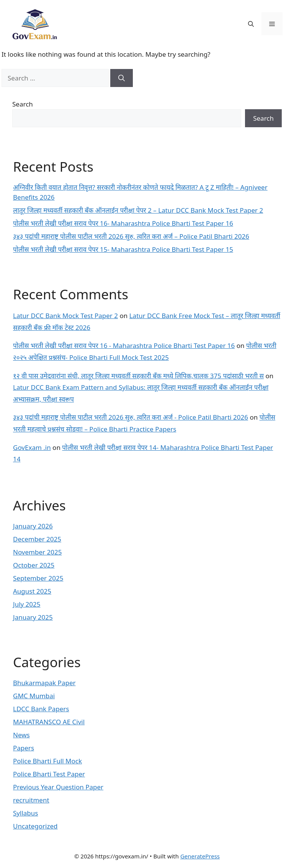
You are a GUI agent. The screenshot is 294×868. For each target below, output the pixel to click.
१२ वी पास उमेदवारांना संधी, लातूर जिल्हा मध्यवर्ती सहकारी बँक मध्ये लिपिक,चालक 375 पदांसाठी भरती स (138, 376)
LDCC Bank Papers (41, 709)
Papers (24, 748)
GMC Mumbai (34, 696)
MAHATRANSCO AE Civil (49, 722)
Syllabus (25, 813)
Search (23, 104)
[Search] (122, 78)
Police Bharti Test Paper (49, 774)
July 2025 (27, 604)
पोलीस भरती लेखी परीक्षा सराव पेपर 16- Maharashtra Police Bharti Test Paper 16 (123, 223)
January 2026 (33, 526)
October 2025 (34, 565)
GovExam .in (32, 447)
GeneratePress (200, 856)
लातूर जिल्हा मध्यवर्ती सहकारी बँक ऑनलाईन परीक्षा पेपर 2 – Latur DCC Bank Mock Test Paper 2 (138, 210)
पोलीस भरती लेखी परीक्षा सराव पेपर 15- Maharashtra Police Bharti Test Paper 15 (123, 249)
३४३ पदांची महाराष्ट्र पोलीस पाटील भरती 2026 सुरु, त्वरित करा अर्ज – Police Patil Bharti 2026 (131, 236)
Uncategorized (35, 826)
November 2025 (37, 552)
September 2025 (38, 578)
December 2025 (37, 539)
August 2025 (32, 591)
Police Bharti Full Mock (47, 761)
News (21, 735)
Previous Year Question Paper (58, 787)
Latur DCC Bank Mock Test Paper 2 (65, 316)
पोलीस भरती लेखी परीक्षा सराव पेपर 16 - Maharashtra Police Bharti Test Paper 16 (124, 345)
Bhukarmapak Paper (44, 683)
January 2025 (33, 617)
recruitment (31, 800)
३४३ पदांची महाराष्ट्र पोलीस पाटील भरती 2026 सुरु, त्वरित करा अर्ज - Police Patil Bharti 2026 (131, 417)
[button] (251, 24)
